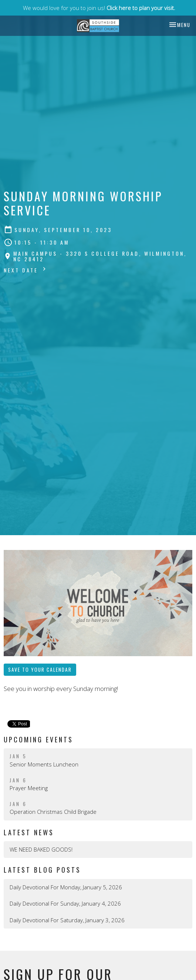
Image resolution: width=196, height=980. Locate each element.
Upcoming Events (38, 739)
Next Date (26, 270)
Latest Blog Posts (42, 870)
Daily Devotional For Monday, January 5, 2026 (66, 887)
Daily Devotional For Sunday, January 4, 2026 (65, 903)
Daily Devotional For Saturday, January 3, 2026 (67, 920)
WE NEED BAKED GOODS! (41, 849)
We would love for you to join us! (99, 8)
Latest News (29, 832)
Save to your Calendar (40, 669)
